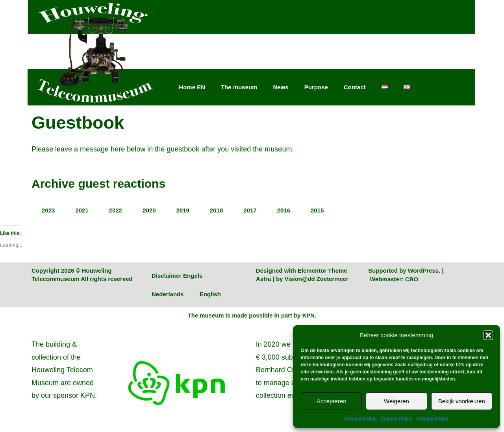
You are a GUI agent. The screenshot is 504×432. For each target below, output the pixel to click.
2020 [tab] (149, 210)
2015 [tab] (317, 210)
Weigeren (397, 401)
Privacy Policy (360, 419)
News (281, 87)
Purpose (316, 87)
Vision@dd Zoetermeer (317, 279)
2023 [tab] (48, 210)
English (210, 294)
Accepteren (332, 401)
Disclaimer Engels (177, 276)
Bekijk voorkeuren (462, 401)
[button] (488, 335)
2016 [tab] (284, 210)
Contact (355, 87)
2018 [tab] (216, 210)
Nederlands (168, 294)
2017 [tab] (250, 210)
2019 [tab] (183, 210)
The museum (239, 87)
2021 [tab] (82, 210)
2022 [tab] (116, 210)
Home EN (192, 87)
